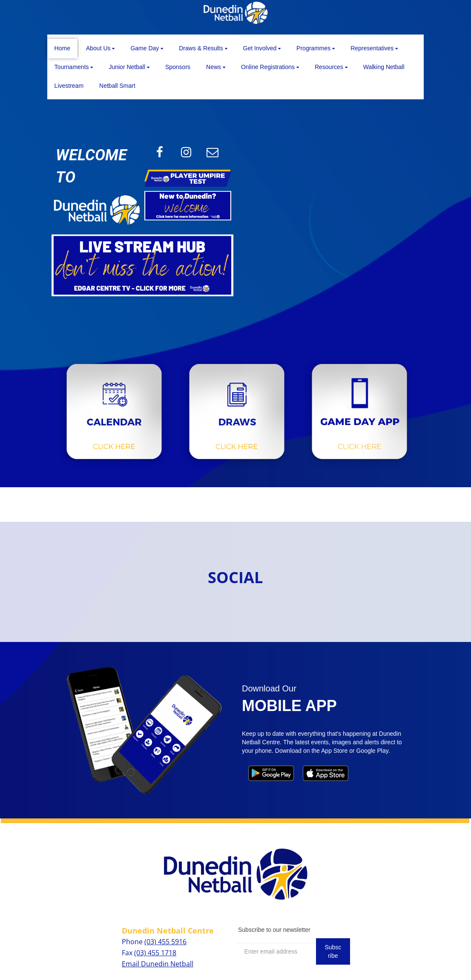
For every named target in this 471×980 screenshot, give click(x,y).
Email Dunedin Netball (158, 964)
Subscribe (333, 951)
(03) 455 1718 (155, 953)
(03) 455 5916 (165, 942)
